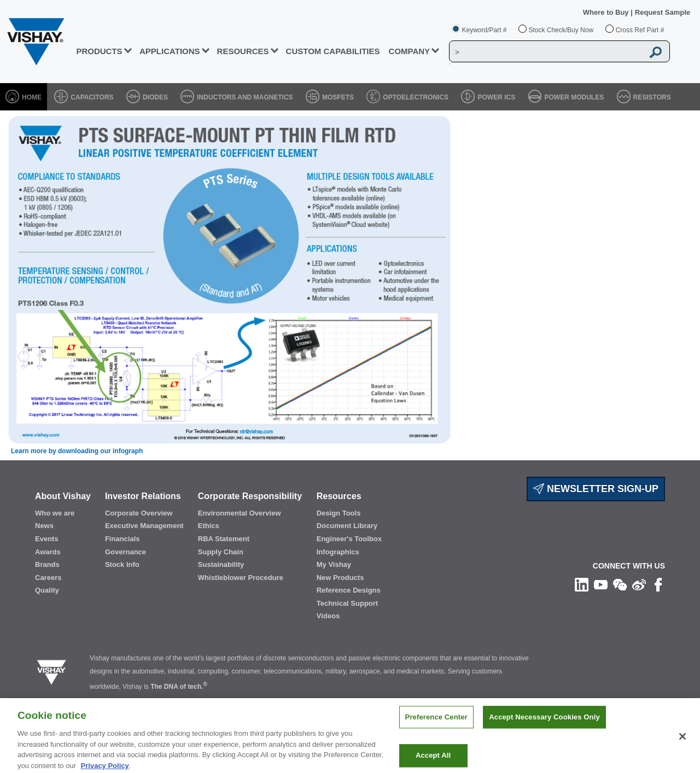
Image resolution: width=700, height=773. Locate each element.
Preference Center (436, 725)
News (44, 526)
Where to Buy (607, 12)
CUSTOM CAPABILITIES (333, 51)
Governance (126, 552)
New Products (340, 578)
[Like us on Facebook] (658, 584)
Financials (122, 539)
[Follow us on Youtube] (601, 584)
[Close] (682, 743)
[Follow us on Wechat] (620, 584)
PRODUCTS (99, 51)
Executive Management (144, 526)
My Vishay (334, 564)
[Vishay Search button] (656, 52)
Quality (47, 590)
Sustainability (221, 564)
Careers (48, 578)
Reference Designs (349, 590)
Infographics (338, 552)
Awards (48, 552)
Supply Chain (221, 552)
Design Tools (339, 513)
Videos (328, 616)
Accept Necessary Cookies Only (544, 725)
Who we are (55, 513)
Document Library (347, 526)
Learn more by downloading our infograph (77, 451)
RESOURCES (243, 51)
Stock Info (122, 564)
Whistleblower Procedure (241, 578)
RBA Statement (224, 539)
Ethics (209, 526)
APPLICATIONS (170, 51)
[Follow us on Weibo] (639, 584)
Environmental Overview (240, 513)
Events (47, 539)
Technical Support (347, 603)
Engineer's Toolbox (349, 539)
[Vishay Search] (546, 52)
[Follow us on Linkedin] (582, 584)
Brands (47, 564)
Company (410, 51)
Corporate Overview (139, 513)
